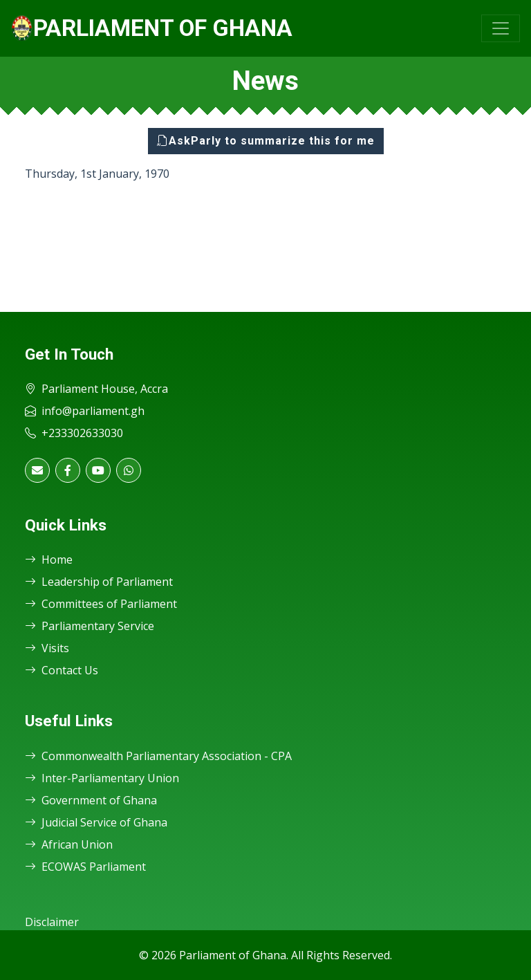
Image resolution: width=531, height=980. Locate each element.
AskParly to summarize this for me (266, 141)
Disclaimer (52, 922)
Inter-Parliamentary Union (102, 778)
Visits (47, 648)
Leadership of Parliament (99, 582)
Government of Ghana (91, 800)
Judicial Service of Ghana (96, 822)
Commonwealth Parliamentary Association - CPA (158, 756)
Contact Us (62, 670)
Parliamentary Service (90, 626)
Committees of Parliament (101, 604)
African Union (69, 844)
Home (49, 560)
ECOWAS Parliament (85, 867)
